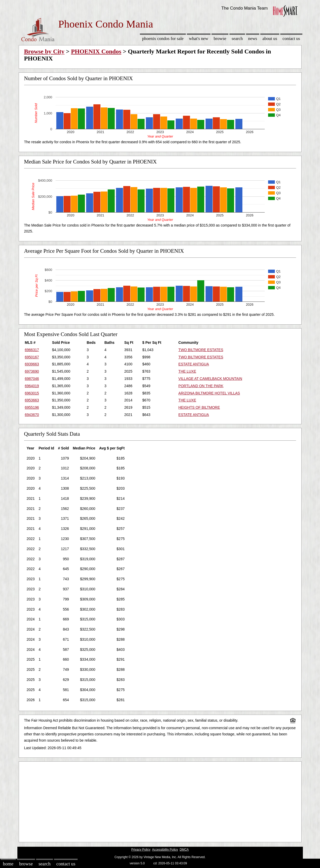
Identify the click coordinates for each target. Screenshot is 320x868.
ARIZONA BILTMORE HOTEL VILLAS (209, 393)
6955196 (32, 407)
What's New (199, 39)
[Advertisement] (160, 801)
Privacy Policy (141, 850)
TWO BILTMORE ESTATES (201, 350)
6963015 (32, 393)
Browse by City (44, 51)
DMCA (184, 850)
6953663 (32, 400)
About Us (270, 39)
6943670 (32, 415)
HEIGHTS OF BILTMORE (199, 407)
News (253, 39)
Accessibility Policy (165, 850)
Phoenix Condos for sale (163, 39)
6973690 (32, 371)
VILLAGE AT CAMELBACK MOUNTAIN (210, 379)
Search (237, 39)
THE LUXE (187, 371)
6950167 (32, 357)
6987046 (32, 379)
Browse (220, 39)
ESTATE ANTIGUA (194, 364)
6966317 (32, 350)
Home (8, 864)
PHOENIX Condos (96, 51)
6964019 (32, 386)
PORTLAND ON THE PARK (201, 386)
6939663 (32, 364)
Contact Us (291, 39)
